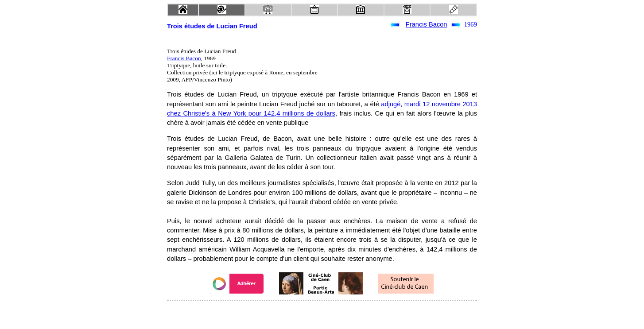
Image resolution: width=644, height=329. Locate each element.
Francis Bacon (427, 24)
